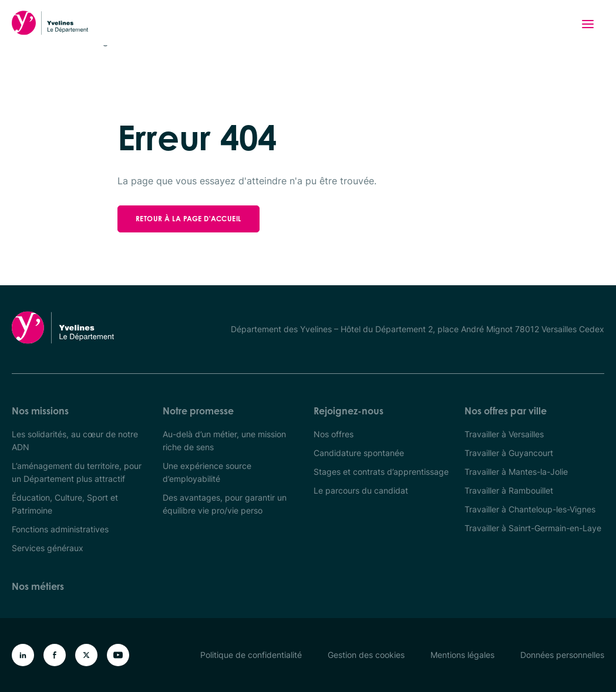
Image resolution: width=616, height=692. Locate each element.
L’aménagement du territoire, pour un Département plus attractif (77, 472)
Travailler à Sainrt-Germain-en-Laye (533, 528)
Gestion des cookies (366, 655)
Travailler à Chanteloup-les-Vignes (530, 509)
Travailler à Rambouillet (509, 490)
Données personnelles (562, 655)
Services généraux (48, 548)
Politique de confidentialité (251, 655)
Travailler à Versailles (504, 434)
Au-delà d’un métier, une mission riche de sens (224, 440)
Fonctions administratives (60, 529)
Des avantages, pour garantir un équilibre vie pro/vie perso (225, 504)
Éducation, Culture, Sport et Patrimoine (65, 504)
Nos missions (40, 411)
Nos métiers (38, 586)
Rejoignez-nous (349, 411)
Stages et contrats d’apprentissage (381, 472)
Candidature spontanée (359, 453)
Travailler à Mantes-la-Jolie (516, 472)
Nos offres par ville (506, 411)
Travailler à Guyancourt (509, 453)
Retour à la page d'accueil (188, 219)
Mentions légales (462, 655)
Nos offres (334, 434)
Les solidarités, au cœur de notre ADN (75, 440)
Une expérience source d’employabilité (207, 472)
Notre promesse (198, 411)
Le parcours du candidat (361, 490)
